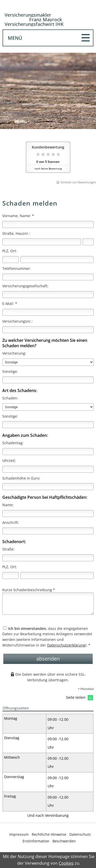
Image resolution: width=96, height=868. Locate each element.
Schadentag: (13, 443)
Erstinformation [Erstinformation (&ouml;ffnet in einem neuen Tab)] (36, 841)
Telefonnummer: (17, 268)
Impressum (19, 834)
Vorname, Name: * (18, 216)
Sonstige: (10, 371)
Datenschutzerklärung (66, 645)
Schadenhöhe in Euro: (21, 478)
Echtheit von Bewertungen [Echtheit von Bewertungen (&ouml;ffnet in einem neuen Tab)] (78, 182)
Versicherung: (14, 353)
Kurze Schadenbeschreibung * (29, 590)
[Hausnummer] (88, 242)
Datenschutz (80, 834)
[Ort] (57, 260)
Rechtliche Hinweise (49, 834)
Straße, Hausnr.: (16, 233)
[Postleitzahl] (10, 260)
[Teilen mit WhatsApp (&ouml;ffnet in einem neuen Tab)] (90, 698)
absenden (48, 659)
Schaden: (10, 398)
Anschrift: (11, 522)
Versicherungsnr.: (18, 321)
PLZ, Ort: (10, 251)
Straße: (8, 549)
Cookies (66, 863)
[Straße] (42, 242)
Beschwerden (64, 841)
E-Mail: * (10, 304)
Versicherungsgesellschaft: (25, 286)
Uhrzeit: (9, 461)
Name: (8, 505)
